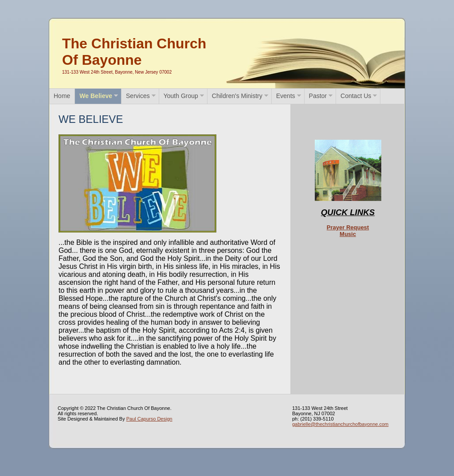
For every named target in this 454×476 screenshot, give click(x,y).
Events (286, 96)
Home (62, 96)
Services (138, 96)
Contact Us (356, 96)
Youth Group (181, 96)
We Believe (96, 96)
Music (348, 234)
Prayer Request (348, 227)
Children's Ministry (237, 96)
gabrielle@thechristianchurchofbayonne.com (340, 424)
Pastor (318, 96)
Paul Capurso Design (149, 419)
